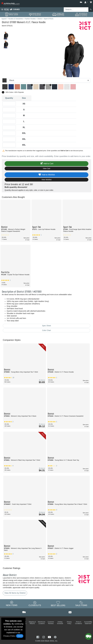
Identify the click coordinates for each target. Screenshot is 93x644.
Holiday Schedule (60, 623)
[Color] (49, 80)
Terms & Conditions (78, 623)
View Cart (46, 168)
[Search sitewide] (76, 10)
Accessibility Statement (88, 623)
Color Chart (47, 330)
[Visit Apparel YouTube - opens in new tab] (50, 637)
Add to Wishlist (46, 175)
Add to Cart (47, 164)
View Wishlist (46, 180)
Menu (5, 10)
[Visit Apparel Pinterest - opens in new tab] (55, 637)
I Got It (20, 636)
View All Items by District (15, 593)
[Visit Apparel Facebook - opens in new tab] (38, 637)
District (6, 22)
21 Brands (15, 9)
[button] (81, 2)
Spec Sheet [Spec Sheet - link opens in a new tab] (46, 326)
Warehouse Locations (42, 623)
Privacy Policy (9, 636)
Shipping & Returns (32, 623)
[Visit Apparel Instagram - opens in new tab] (44, 637)
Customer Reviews (51, 623)
